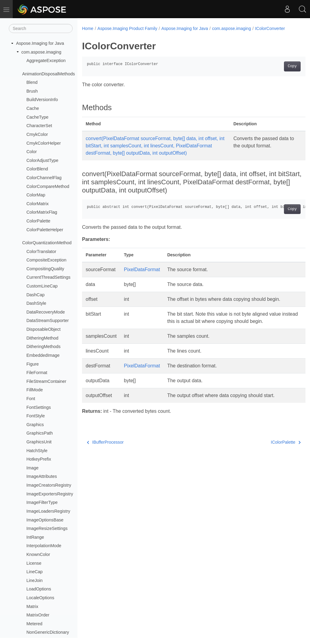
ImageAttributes (42, 476)
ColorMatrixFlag (42, 212)
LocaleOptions (40, 598)
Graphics (35, 425)
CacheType (37, 117)
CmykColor (37, 134)
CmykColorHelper (44, 143)
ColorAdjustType (42, 160)
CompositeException (46, 260)
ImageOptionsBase (45, 520)
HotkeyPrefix (39, 459)
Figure (33, 364)
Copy (277, 66)
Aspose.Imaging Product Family (127, 28)
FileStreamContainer (46, 381)
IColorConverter (270, 28)
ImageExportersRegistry (50, 494)
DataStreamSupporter (48, 320)
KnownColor (38, 554)
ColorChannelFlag (44, 178)
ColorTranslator (41, 251)
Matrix (32, 606)
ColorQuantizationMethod (47, 243)
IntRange (35, 537)
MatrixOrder (38, 615)
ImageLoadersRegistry (48, 511)
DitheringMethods (43, 347)
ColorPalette (38, 221)
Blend (32, 82)
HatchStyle (37, 451)
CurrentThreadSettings (48, 277)
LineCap (35, 572)
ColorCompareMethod (48, 186)
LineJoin (35, 580)
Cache (33, 108)
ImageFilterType (42, 502)
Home (88, 28)
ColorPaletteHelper (45, 230)
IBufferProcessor (105, 449)
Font (31, 399)
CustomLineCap (42, 286)
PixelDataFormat (142, 277)
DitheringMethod (42, 338)
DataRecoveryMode (46, 312)
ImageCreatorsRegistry (49, 485)
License (34, 563)
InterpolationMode (44, 546)
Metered (34, 624)
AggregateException (46, 61)
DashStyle (36, 303)
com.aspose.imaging (41, 52)
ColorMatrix (38, 204)
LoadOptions (39, 589)
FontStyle (36, 416)
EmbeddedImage (43, 355)
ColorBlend (37, 169)
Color (31, 152)
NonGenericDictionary (48, 632)
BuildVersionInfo (42, 100)
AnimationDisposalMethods (48, 74)
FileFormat (37, 373)
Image (32, 468)
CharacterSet (39, 126)
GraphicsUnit (39, 442)
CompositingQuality (45, 269)
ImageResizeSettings (47, 528)
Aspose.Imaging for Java (40, 43)
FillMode (35, 390)
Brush (32, 91)
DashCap (35, 295)
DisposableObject (43, 329)
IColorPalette (270, 449)
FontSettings (39, 407)
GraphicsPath (40, 433)
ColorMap (36, 195)
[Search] (41, 28)
